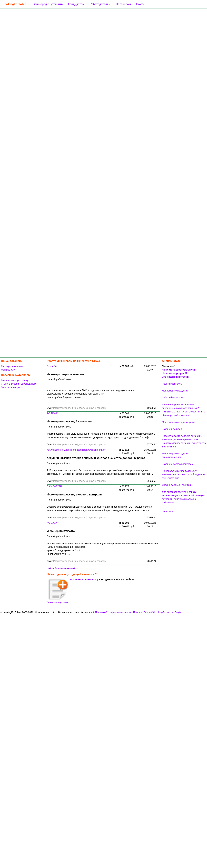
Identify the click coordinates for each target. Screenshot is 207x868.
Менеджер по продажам (175, 391)
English (178, 612)
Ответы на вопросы (12, 387)
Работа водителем (172, 384)
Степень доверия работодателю (19, 384)
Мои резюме (8, 370)
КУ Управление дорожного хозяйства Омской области (76, 450)
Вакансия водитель (172, 429)
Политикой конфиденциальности (113, 612)
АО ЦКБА (52, 523)
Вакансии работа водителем (178, 464)
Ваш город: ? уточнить (48, 4)
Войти (140, 4)
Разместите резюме (81, 579)
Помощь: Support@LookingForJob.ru (153, 612)
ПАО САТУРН (54, 486)
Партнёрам (123, 4)
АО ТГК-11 (53, 413)
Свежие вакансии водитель (177, 485)
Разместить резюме (58, 591)
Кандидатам (76, 4)
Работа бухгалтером (173, 398)
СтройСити (53, 366)
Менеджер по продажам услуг (178, 422)
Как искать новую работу (15, 380)
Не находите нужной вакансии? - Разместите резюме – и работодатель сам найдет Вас (183, 474)
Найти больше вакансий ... (62, 568)
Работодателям (100, 4)
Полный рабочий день (59, 379)
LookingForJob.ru (15, 4)
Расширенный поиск (12, 366)
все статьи (168, 511)
